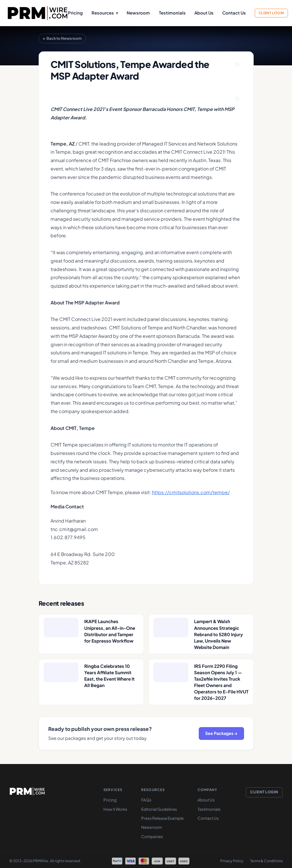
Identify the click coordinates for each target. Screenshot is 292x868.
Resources (105, 13)
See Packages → (221, 733)
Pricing (75, 13)
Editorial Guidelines (159, 809)
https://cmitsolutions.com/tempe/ (191, 492)
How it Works (115, 809)
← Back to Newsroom (62, 38)
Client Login (271, 13)
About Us (204, 13)
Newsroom (138, 13)
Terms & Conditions (266, 861)
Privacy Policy (232, 861)
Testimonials (172, 13)
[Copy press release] (238, 99)
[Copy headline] (238, 65)
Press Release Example (162, 818)
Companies (152, 837)
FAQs (146, 800)
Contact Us (234, 13)
